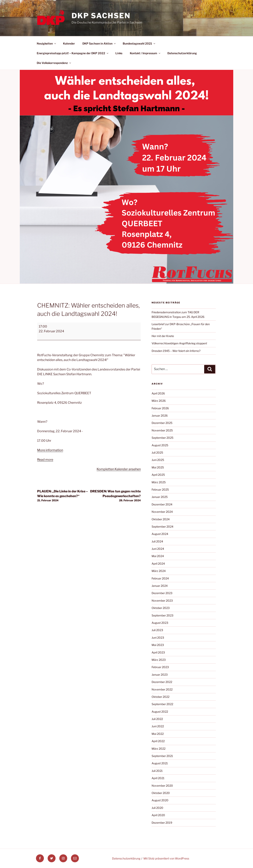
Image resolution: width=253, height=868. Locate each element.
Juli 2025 (157, 453)
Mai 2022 (158, 734)
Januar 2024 (160, 586)
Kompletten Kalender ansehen (119, 469)
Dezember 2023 (162, 593)
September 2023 (162, 615)
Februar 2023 (160, 667)
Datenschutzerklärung (182, 53)
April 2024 (158, 564)
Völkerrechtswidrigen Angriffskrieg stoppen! (179, 343)
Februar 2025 (160, 490)
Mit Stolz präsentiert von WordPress (166, 858)
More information (50, 450)
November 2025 (162, 430)
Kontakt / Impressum (145, 53)
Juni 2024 (158, 549)
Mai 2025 (158, 467)
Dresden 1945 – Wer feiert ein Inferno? (176, 351)
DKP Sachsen (101, 16)
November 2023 (162, 601)
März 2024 (159, 571)
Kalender (69, 43)
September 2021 (162, 756)
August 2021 (160, 763)
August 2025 (160, 445)
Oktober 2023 (161, 608)
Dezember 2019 (162, 823)
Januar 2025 (160, 497)
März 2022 (159, 749)
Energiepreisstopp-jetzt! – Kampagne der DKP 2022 (73, 53)
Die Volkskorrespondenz (54, 63)
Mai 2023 (158, 645)
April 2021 (158, 778)
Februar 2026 (160, 408)
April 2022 (158, 741)
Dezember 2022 (162, 682)
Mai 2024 (158, 556)
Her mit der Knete (163, 336)
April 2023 (158, 652)
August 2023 (160, 623)
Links (119, 53)
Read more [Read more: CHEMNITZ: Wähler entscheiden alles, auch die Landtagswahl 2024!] (45, 460)
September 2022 (162, 704)
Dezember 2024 (162, 504)
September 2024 (162, 527)
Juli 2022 (157, 719)
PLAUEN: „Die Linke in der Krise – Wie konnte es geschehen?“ (63, 496)
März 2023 (159, 660)
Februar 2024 (160, 578)
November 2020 (162, 786)
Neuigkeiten (47, 43)
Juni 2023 (158, 638)
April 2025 (158, 475)
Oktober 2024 (161, 519)
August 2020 (160, 800)
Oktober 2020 (161, 793)
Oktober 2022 (160, 697)
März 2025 (159, 482)
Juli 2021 (157, 771)
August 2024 (160, 534)
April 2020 (158, 815)
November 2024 (162, 512)
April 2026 (158, 393)
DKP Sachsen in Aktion (99, 43)
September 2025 (162, 438)
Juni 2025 (158, 460)
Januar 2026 (160, 415)
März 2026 (159, 401)
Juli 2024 (157, 541)
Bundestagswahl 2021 (139, 43)
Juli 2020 (157, 808)
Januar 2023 (160, 675)
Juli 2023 (157, 630)
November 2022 (162, 689)
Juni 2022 (158, 726)
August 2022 (160, 712)
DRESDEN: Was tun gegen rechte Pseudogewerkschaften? (115, 496)
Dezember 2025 (162, 423)
